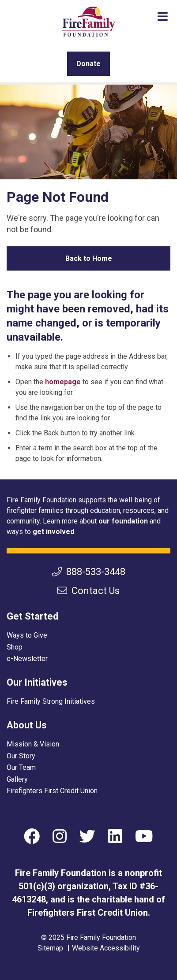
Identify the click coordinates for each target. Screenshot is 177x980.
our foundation (123, 521)
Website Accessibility (106, 948)
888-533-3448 (89, 572)
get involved (53, 532)
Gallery (17, 779)
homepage (63, 382)
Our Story (21, 756)
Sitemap (50, 948)
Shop (15, 647)
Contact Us (88, 591)
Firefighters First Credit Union (52, 791)
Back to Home (89, 258)
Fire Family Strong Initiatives (51, 701)
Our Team (21, 767)
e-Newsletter (27, 659)
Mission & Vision (33, 744)
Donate (88, 64)
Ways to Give (27, 635)
